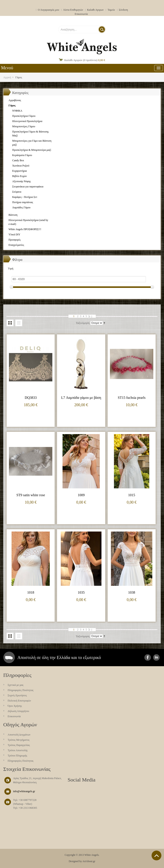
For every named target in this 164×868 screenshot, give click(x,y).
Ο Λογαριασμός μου (48, 10)
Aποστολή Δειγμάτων (19, 735)
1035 (81, 592)
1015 (132, 495)
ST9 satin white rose (31, 495)
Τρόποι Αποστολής (18, 750)
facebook (148, 657)
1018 (31, 592)
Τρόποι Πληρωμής (17, 756)
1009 (81, 495)
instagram (156, 657)
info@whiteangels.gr (24, 791)
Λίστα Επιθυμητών (73, 10)
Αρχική (7, 77)
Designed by (75, 861)
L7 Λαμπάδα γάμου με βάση (81, 398)
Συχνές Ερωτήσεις (17, 695)
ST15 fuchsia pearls (132, 398)
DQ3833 (31, 398)
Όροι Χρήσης (15, 706)
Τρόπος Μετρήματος (19, 740)
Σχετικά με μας (16, 685)
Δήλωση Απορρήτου (18, 711)
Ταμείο (111, 10)
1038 (132, 592)
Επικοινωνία (81, 14)
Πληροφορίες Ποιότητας (20, 690)
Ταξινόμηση (83, 323)
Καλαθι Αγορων (95, 10)
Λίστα (19, 323)
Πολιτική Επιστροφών (19, 701)
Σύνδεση (123, 10)
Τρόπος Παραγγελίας (19, 745)
